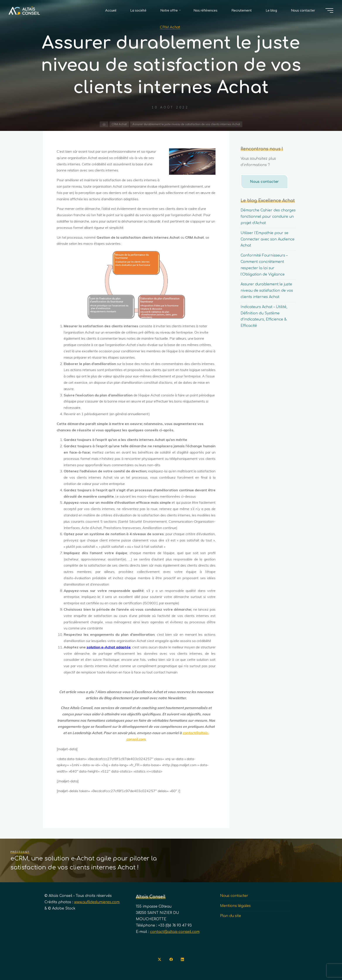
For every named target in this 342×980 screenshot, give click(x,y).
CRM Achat (170, 27)
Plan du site (231, 916)
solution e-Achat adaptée (109, 647)
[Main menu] (329, 10)
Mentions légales (235, 906)
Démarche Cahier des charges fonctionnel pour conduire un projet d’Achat (268, 217)
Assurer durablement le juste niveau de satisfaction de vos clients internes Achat (267, 291)
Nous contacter (264, 182)
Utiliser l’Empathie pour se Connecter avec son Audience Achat (268, 239)
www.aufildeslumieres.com (97, 902)
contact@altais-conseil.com (175, 932)
